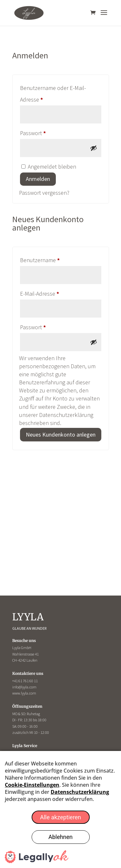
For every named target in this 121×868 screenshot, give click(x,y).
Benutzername (54, 259)
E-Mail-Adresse (54, 293)
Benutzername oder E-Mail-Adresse (53, 94)
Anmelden (38, 179)
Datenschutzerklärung (66, 415)
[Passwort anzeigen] (94, 148)
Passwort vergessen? (44, 193)
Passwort (47, 132)
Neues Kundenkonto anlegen (61, 434)
